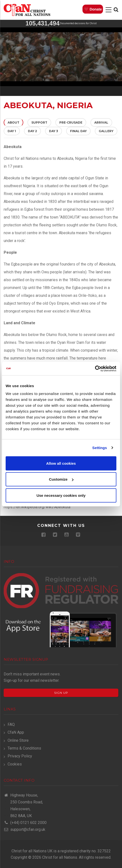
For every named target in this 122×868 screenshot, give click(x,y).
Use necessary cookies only (61, 495)
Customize (61, 479)
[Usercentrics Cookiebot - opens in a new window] (95, 369)
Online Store (18, 740)
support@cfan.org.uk (24, 829)
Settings (100, 448)
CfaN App (16, 732)
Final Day (78, 131)
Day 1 (12, 131)
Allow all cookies (61, 463)
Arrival (101, 122)
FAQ (11, 724)
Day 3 (54, 131)
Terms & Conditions (24, 748)
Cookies (15, 764)
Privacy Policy (20, 756)
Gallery (106, 131)
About (15, 122)
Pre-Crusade (71, 122)
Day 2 (32, 131)
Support (39, 122)
